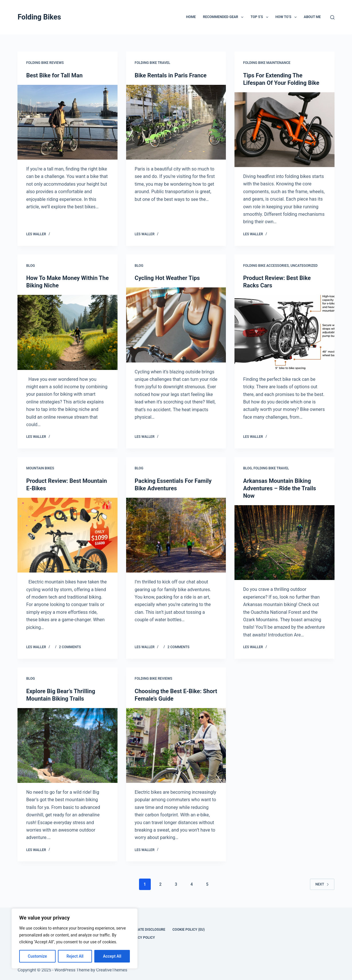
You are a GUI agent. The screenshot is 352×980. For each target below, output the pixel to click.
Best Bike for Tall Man (54, 75)
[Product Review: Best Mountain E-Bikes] (67, 535)
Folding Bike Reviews (45, 63)
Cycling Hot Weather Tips (167, 278)
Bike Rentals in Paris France (171, 75)
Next (322, 884)
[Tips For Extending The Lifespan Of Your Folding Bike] (284, 130)
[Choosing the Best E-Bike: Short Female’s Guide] (176, 745)
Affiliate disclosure (146, 930)
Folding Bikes (39, 17)
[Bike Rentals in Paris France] (176, 122)
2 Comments (70, 647)
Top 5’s (261, 17)
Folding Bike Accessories (266, 266)
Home (191, 17)
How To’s (287, 17)
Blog (30, 266)
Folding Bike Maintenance (267, 63)
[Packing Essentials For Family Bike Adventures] (176, 535)
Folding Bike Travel (152, 63)
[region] (75, 938)
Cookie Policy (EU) (189, 930)
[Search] (332, 17)
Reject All (75, 956)
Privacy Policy (141, 938)
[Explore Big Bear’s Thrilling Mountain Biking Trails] (67, 745)
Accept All (112, 956)
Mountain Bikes (40, 468)
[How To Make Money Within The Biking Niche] (67, 332)
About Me (312, 17)
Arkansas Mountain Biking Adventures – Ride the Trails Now (279, 488)
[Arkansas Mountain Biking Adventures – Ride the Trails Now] (284, 543)
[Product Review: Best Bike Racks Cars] (284, 332)
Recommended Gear (224, 17)
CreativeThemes (112, 970)
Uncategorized (304, 266)
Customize (37, 956)
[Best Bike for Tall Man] (67, 122)
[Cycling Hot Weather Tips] (176, 325)
